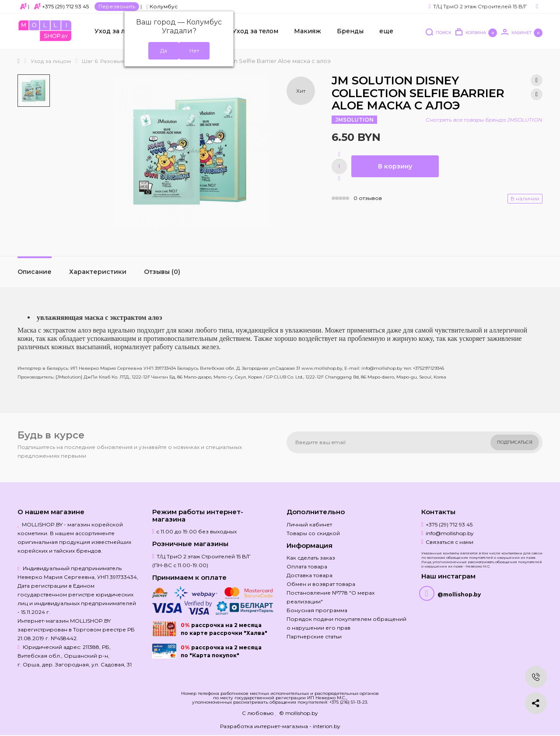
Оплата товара (307, 566)
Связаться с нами (450, 542)
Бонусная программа (317, 610)
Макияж (308, 31)
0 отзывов (368, 198)
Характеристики (98, 272)
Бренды (350, 31)
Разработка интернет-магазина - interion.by (280, 726)
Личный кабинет (309, 524)
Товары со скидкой (313, 533)
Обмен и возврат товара (321, 584)
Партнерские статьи (314, 636)
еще (386, 31)
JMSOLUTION (354, 120)
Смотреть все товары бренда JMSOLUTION (484, 120)
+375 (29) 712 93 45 (65, 6)
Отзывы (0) (162, 272)
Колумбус (162, 6)
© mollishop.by (299, 713)
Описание (35, 272)
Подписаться (515, 442)
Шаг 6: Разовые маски (112, 61)
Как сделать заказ (311, 558)
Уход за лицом (119, 31)
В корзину (395, 166)
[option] (34, 91)
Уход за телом (255, 31)
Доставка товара (310, 575)
